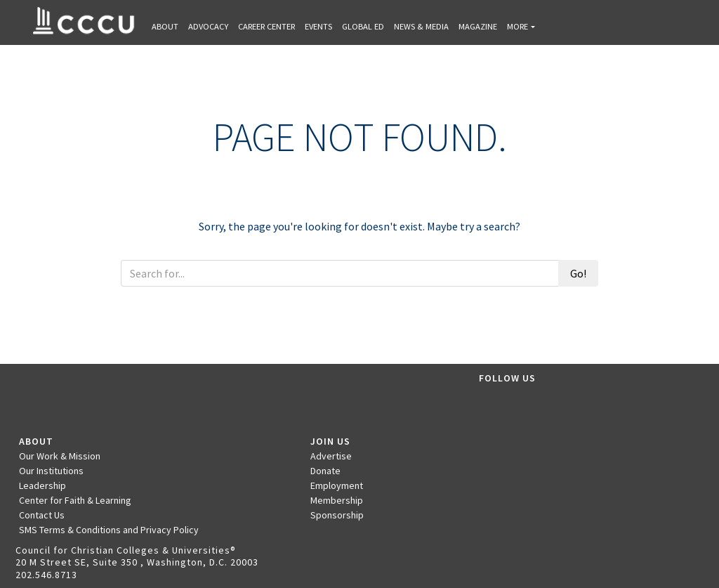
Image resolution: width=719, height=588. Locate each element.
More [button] (517, 26)
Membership (337, 500)
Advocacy (208, 26)
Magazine (478, 26)
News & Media (421, 26)
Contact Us (42, 515)
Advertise (331, 456)
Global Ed (363, 26)
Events (318, 26)
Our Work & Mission (60, 456)
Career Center (266, 26)
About (165, 26)
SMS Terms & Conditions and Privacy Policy (109, 530)
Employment (337, 485)
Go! (578, 273)
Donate (325, 471)
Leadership (42, 485)
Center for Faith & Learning (75, 500)
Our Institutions (51, 471)
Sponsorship (337, 515)
